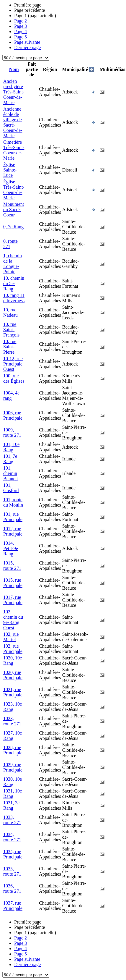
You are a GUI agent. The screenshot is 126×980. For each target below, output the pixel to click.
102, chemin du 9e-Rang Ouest (13, 620)
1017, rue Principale (13, 600)
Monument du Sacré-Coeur (14, 210)
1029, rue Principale (13, 767)
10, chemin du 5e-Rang (14, 283)
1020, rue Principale (13, 675)
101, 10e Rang (11, 447)
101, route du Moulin (13, 502)
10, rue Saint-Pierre (10, 347)
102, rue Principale (13, 649)
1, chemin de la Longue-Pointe (13, 264)
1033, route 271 (12, 820)
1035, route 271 (12, 871)
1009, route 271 (12, 432)
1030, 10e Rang (13, 782)
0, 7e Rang (13, 227)
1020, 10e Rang (13, 660)
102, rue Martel (11, 637)
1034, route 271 (12, 837)
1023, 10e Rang (13, 707)
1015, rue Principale (13, 583)
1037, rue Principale (13, 906)
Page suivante (27, 42)
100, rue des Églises (14, 378)
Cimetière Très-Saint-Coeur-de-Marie (14, 150)
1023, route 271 (12, 721)
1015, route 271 (12, 566)
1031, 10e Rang (13, 794)
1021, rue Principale (13, 692)
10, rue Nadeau (10, 312)
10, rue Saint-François (11, 330)
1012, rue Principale (13, 531)
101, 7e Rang (10, 459)
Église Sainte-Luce (10, 170)
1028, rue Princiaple (13, 750)
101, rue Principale (13, 517)
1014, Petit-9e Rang (11, 548)
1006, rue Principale (13, 415)
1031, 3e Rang (11, 805)
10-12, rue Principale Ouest (13, 364)
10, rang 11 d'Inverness (14, 298)
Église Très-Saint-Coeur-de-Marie (14, 190)
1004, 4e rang (11, 396)
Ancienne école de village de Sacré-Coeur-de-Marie (13, 122)
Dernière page (27, 47)
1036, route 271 (12, 888)
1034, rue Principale (13, 854)
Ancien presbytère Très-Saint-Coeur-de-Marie (14, 92)
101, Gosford (11, 488)
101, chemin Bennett (11, 473)
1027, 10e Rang (13, 736)
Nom (14, 69)
